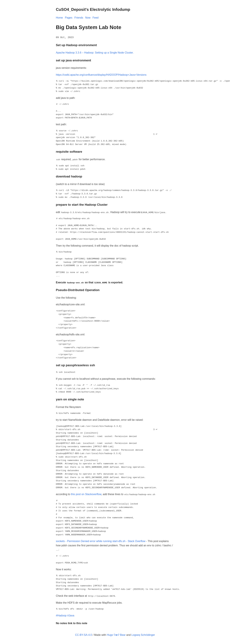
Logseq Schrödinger (143, 635)
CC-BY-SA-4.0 (84, 635)
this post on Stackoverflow (86, 494)
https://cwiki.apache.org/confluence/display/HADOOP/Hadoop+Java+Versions (101, 74)
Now (88, 18)
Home (59, 18)
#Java (71, 615)
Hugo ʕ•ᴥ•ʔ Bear (116, 635)
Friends (79, 18)
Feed (95, 18)
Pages (69, 18)
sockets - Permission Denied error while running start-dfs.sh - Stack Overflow (101, 541)
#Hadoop (61, 615)
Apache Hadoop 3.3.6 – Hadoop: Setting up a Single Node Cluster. (95, 52)
